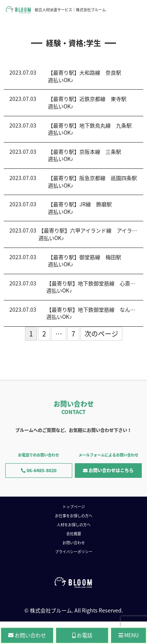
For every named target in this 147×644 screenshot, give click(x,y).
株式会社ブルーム (51, 610)
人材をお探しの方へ (74, 525)
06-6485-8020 (39, 470)
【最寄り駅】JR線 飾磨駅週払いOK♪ (80, 208)
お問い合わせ (74, 543)
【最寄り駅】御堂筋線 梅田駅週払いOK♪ (85, 261)
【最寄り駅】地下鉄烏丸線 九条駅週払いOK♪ (90, 129)
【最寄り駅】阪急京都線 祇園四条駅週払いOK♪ (92, 182)
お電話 (82, 635)
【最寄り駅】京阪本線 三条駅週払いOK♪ (85, 155)
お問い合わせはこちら (108, 470)
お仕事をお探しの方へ (74, 516)
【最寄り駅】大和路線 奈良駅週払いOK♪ (85, 76)
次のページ (101, 334)
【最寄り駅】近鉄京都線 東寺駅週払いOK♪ (87, 102)
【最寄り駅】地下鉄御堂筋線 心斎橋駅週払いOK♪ (94, 287)
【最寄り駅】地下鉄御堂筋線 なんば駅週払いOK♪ (94, 313)
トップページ (74, 507)
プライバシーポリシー (74, 552)
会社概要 (74, 534)
